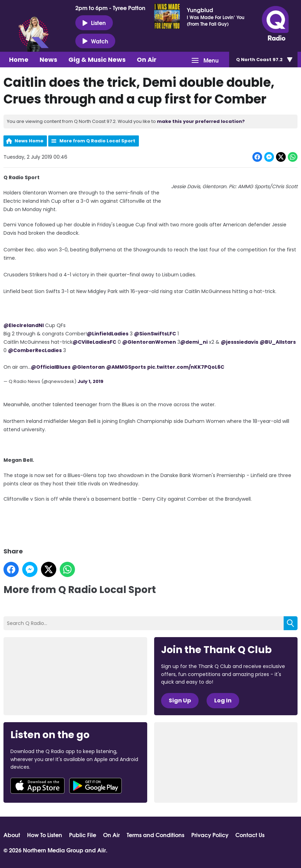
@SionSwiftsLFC (155, 334)
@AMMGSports (126, 367)
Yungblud (200, 10)
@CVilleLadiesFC (94, 342)
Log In (223, 700)
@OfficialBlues (51, 367)
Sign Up (180, 700)
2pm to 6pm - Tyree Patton (110, 8)
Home (19, 60)
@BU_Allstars (278, 342)
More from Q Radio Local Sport (97, 141)
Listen (94, 23)
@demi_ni (194, 342)
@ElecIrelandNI (24, 325)
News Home (29, 141)
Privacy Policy (210, 835)
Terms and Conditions (156, 835)
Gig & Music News (97, 60)
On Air (147, 60)
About (12, 835)
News (48, 60)
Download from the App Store (37, 786)
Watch (95, 41)
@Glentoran (88, 367)
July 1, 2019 (90, 381)
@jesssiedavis (240, 342)
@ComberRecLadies (35, 350)
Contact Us (250, 835)
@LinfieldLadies (108, 334)
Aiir (102, 850)
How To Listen (45, 835)
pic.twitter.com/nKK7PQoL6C (186, 367)
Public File (83, 835)
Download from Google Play (95, 786)
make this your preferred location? (201, 121)
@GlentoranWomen (149, 342)
